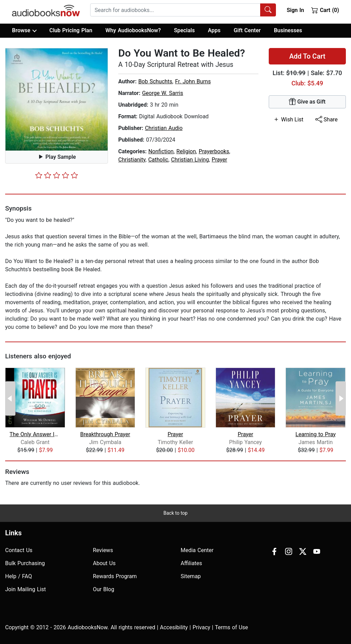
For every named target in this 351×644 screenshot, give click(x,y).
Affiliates (191, 563)
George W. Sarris (162, 93)
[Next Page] (341, 398)
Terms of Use (232, 627)
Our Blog (104, 589)
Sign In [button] (295, 10)
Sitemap (191, 576)
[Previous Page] (10, 398)
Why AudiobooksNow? (133, 30)
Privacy (202, 627)
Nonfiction (161, 151)
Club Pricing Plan (71, 30)
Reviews (103, 550)
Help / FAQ (19, 576)
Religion (186, 151)
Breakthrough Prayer (105, 434)
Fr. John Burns (193, 81)
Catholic (158, 160)
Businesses (288, 30)
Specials (184, 30)
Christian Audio (164, 128)
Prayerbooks (214, 151)
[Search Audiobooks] (268, 10)
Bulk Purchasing (25, 563)
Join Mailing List (26, 589)
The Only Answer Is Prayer (35, 434)
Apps (214, 30)
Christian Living (190, 160)
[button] (57, 99)
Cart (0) (325, 10)
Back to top (175, 513)
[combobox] (183, 10)
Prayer (220, 160)
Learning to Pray (316, 434)
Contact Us (19, 550)
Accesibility (174, 627)
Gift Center (247, 30)
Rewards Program (115, 576)
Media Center (197, 550)
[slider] (57, 175)
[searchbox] (175, 10)
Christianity (132, 160)
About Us (104, 563)
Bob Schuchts (155, 81)
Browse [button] (24, 31)
